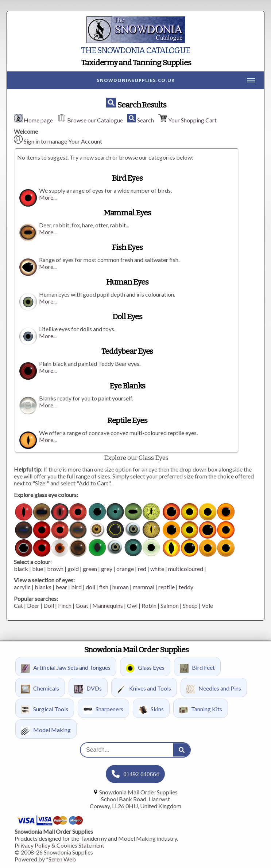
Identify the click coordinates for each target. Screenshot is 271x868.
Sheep (190, 605)
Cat (18, 605)
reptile (167, 587)
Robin (149, 605)
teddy (186, 587)
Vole (207, 605)
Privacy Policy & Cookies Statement (59, 845)
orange (125, 569)
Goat (82, 605)
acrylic (22, 587)
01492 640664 (141, 774)
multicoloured (186, 569)
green (90, 569)
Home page (38, 120)
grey (107, 569)
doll (90, 587)
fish (104, 587)
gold (73, 569)
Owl (132, 605)
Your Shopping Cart (192, 120)
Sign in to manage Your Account (63, 141)
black (21, 569)
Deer (33, 605)
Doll (49, 605)
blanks (43, 587)
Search (146, 120)
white (157, 569)
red (142, 569)
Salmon (170, 605)
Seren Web (62, 859)
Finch (65, 605)
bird (76, 587)
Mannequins (108, 605)
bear (61, 587)
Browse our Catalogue (95, 120)
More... (48, 197)
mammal (144, 587)
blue (38, 569)
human (121, 587)
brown (55, 569)
